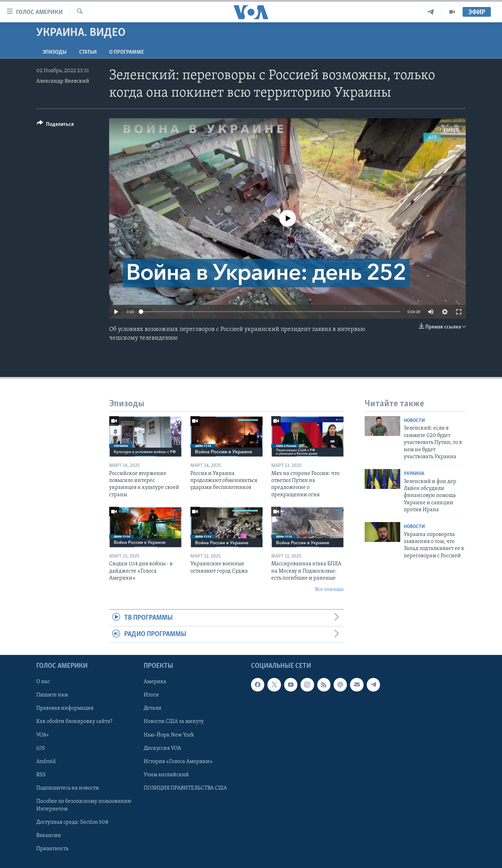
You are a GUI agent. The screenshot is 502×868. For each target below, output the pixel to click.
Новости (414, 421)
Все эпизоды (329, 590)
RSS (41, 775)
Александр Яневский (63, 81)
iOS (41, 748)
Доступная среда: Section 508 (72, 822)
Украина (414, 474)
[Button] (55, 125)
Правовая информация (65, 708)
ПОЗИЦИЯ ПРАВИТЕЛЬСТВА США (185, 788)
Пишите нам (52, 695)
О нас (43, 682)
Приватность (52, 849)
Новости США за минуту (174, 722)
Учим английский (166, 775)
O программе (127, 52)
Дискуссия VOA (162, 748)
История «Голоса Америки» (178, 761)
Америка (155, 682)
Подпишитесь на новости (68, 788)
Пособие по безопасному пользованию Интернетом (84, 805)
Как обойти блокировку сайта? (74, 722)
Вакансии (49, 836)
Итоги (151, 695)
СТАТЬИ (88, 52)
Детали (153, 708)
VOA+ (43, 735)
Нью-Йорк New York (169, 735)
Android (46, 761)
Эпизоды (55, 52)
